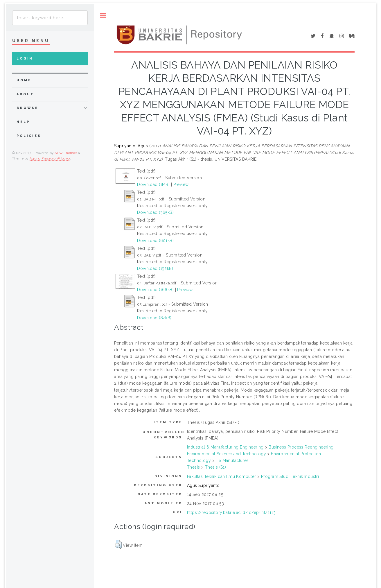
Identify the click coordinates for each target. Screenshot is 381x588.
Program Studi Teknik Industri (290, 476)
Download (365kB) (155, 212)
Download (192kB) (155, 268)
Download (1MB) (153, 184)
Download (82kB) (154, 318)
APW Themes (66, 153)
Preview (181, 184)
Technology (199, 460)
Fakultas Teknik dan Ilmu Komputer (222, 476)
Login (25, 59)
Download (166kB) (155, 290)
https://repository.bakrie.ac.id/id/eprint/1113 (231, 512)
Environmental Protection (296, 454)
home (24, 80)
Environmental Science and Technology (227, 454)
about (25, 94)
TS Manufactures (232, 460)
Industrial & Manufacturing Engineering (225, 447)
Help (23, 122)
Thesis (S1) (216, 467)
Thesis (194, 467)
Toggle (103, 16)
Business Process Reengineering (301, 447)
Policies (29, 136)
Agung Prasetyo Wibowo (50, 158)
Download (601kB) (155, 241)
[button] (118, 544)
